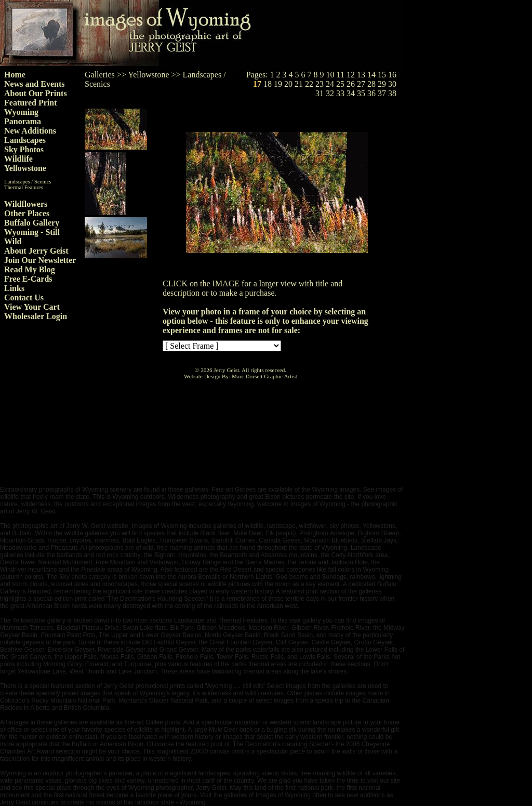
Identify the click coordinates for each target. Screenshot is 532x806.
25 (340, 84)
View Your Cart (32, 307)
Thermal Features (24, 187)
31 (320, 93)
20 (288, 84)
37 (382, 93)
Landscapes (25, 140)
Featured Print (30, 103)
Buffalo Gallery (32, 223)
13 (361, 75)
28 (371, 84)
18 (268, 84)
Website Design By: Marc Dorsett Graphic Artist (241, 376)
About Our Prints (36, 93)
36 (371, 93)
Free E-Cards (28, 279)
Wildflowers (26, 204)
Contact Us (24, 298)
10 (330, 75)
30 (392, 84)
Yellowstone (25, 168)
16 (392, 75)
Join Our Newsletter (40, 260)
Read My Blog (30, 269)
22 (309, 84)
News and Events (34, 84)
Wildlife (18, 159)
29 (382, 84)
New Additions (30, 131)
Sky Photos (24, 149)
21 (299, 84)
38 (392, 93)
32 (330, 93)
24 (330, 84)
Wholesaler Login (36, 316)
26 (351, 84)
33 (340, 93)
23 (320, 84)
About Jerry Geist (36, 251)
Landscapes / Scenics (28, 182)
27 (361, 84)
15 (382, 75)
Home (15, 75)
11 (341, 75)
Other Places (27, 213)
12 (351, 75)
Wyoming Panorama (23, 117)
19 (278, 84)
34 (351, 93)
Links (14, 288)
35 (361, 93)
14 (371, 75)
